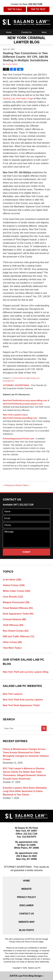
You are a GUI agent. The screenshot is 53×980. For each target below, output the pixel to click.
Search (44, 728)
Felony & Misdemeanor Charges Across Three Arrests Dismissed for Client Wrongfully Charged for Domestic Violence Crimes (26, 754)
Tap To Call (15, 9)
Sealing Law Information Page (18, 98)
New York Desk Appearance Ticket (21, 705)
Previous (8, 485)
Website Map (26, 922)
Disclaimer (27, 905)
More (44, 32)
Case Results (13, 597)
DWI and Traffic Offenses (19, 636)
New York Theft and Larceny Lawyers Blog (26, 672)
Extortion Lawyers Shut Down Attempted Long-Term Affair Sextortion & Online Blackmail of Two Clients (25, 791)
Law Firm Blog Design (26, 976)
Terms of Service (32, 942)
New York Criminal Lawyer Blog (27, 22)
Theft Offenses (13, 625)
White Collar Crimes (17, 591)
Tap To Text (38, 9)
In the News (12, 580)
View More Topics (12, 648)
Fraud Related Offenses (18, 608)
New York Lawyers (13, 694)
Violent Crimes (14, 585)
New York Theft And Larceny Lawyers (23, 700)
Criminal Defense (19, 378)
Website (26, 889)
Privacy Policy (27, 897)
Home (9, 32)
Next (26, 485)
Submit (27, 552)
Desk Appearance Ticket (18, 614)
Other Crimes (12, 642)
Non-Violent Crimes (16, 631)
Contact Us (27, 32)
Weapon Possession (16, 602)
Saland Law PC (34, 968)
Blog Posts (26, 930)
